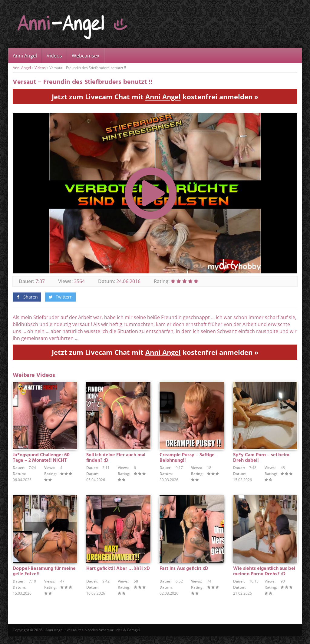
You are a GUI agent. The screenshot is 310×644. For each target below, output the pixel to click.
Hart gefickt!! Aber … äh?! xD (118, 576)
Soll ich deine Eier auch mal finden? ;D (116, 462)
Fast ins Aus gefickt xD (184, 576)
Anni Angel (25, 56)
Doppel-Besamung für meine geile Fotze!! (44, 579)
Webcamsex (86, 56)
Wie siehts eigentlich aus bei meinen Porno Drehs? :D (264, 579)
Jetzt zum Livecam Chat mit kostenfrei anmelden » (155, 97)
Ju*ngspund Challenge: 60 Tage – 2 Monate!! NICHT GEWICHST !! (41, 464)
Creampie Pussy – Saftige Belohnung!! (187, 462)
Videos (54, 56)
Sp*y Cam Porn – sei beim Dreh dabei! (261, 462)
